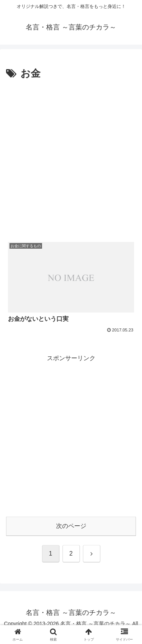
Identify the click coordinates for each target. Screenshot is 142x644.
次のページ (71, 526)
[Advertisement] (71, 157)
